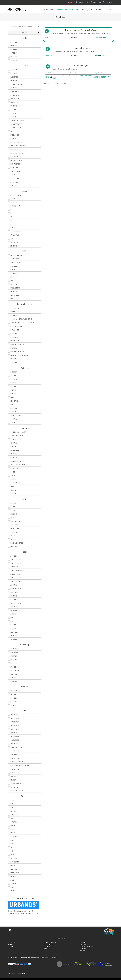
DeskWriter (15, 273)
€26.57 (103, 77)
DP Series (14, 386)
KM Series (14, 397)
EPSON (10, 947)
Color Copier (16, 259)
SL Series (14, 681)
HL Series (14, 49)
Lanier (13, 826)
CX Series (14, 443)
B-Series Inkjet (16, 206)
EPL (12, 213)
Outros (83, 951)
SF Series (14, 678)
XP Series (14, 246)
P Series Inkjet (16, 468)
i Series (13, 113)
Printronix (15, 873)
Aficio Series (15, 574)
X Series (13, 479)
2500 (96, 77)
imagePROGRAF (16, 124)
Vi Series (14, 423)
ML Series (14, 667)
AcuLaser (14, 199)
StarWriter (15, 186)
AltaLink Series (16, 747)
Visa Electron (26, 964)
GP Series (14, 110)
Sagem (13, 880)
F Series (13, 390)
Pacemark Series (17, 543)
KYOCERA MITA (49, 945)
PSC (12, 299)
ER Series (14, 656)
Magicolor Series (17, 352)
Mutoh (13, 833)
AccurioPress (16, 308)
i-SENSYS (13, 117)
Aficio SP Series (16, 581)
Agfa (12, 800)
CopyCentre (15, 755)
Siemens (13, 891)
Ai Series (14, 372)
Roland (13, 876)
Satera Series (16, 175)
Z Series (13, 494)
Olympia (14, 858)
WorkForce (15, 242)
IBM (12, 818)
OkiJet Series (15, 529)
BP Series (14, 81)
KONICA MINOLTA (50, 943)
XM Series (14, 487)
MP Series (14, 618)
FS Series (14, 394)
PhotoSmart (16, 295)
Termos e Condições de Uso (29, 958)
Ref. (48, 73)
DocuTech (15, 773)
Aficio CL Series (16, 563)
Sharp (13, 887)
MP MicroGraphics (18, 146)
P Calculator (16, 157)
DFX (12, 210)
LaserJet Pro (15, 288)
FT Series (14, 596)
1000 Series (15, 715)
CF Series (14, 315)
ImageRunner (16, 128)
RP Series (14, 636)
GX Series (14, 599)
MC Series (14, 518)
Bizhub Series (15, 312)
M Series (14, 405)
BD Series (14, 694)
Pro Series (14, 632)
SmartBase (15, 182)
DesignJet (14, 266)
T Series (13, 472)
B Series (13, 503)
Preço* (105, 37)
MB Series (14, 514)
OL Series (14, 539)
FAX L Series (15, 95)
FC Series (14, 106)
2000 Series (15, 718)
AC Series (14, 556)
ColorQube (15, 751)
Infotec (14, 822)
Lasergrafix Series (17, 344)
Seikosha (14, 884)
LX (11, 224)
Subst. (47, 37)
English (69, 2)
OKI (45, 949)
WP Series (14, 60)
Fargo (13, 807)
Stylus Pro (15, 235)
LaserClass (15, 135)
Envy (12, 277)
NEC (12, 840)
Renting (85, 9)
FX (11, 217)
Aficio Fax (14, 567)
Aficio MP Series (17, 571)
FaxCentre (14, 776)
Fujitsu (13, 811)
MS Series (14, 454)
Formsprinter (16, 450)
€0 (108, 2)
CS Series (14, 439)
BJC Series (14, 77)
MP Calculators (17, 142)
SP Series (14, 363)
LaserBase (14, 131)
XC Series (14, 483)
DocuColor (15, 758)
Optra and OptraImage (20, 465)
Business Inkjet (16, 255)
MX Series (14, 457)
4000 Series (15, 726)
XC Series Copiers (17, 791)
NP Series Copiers (17, 153)
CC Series (14, 376)
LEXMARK (47, 947)
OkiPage (14, 536)
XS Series (14, 490)
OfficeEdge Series (17, 461)
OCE (12, 847)
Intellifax (14, 53)
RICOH (82, 943)
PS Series (14, 359)
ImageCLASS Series (17, 121)
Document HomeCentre (20, 765)
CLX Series (14, 652)
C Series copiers (17, 84)
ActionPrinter (16, 195)
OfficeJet (14, 292)
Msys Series (15, 671)
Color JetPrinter (17, 436)
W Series (14, 476)
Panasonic (15, 862)
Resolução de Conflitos (49, 958)
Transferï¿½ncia (29, 964)
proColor (14, 547)
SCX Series (14, 674)
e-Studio (14, 702)
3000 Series (15, 722)
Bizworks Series (17, 589)
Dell (12, 804)
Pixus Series (15, 168)
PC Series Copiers (17, 160)
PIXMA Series (15, 164)
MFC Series (14, 57)
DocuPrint (15, 769)
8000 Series (15, 740)
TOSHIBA (83, 949)
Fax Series (14, 337)
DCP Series (14, 42)
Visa (14, 964)
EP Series (14, 334)
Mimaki (13, 829)
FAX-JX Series (15, 99)
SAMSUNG (84, 945)
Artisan (14, 202)
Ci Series (14, 379)
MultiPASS (14, 149)
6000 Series (15, 733)
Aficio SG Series (16, 578)
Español (71, 2)
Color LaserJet (16, 263)
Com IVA (95, 2)
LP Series (14, 348)
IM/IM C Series (16, 603)
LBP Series (14, 139)
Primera (14, 869)
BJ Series (14, 73)
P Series (13, 412)
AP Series (14, 70)
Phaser (13, 780)
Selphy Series (15, 179)
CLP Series (14, 649)
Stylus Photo (16, 231)
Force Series (15, 341)
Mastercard (18, 964)
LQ (11, 221)
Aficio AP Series (16, 560)
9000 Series (15, 744)
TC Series (14, 419)
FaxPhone (14, 102)
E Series (13, 447)
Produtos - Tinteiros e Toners (68, 9)
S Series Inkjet (16, 171)
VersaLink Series (17, 784)
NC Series (14, 625)
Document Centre (18, 762)
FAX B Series (15, 91)
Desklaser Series (17, 326)
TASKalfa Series (16, 415)
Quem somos (48, 9)
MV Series (14, 621)
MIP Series (14, 408)
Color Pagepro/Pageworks (21, 319)
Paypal (10, 964)
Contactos (109, 9)
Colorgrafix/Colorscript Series (23, 323)
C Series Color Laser (18, 432)
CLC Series (14, 88)
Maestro (22, 964)
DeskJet (13, 270)
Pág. (98, 37)
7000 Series (15, 737)
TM (12, 239)
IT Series (14, 607)
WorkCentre (15, 787)
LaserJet (14, 284)
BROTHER (12, 943)
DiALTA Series (15, 330)
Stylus (13, 228)
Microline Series (17, 521)
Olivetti (14, 855)
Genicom (14, 815)
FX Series (14, 660)
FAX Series (14, 46)
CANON (11, 945)
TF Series (14, 705)
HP (9, 949)
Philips (13, 865)
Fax (12, 281)
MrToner (23, 973)
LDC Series (14, 401)
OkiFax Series (15, 525)
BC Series (14, 691)
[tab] (25, 33)
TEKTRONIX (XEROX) (87, 947)
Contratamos (96, 9)
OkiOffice (14, 532)
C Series (13, 507)
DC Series (14, 383)
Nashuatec (15, 837)
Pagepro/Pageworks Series (21, 355)
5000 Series (15, 729)
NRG (12, 844)
